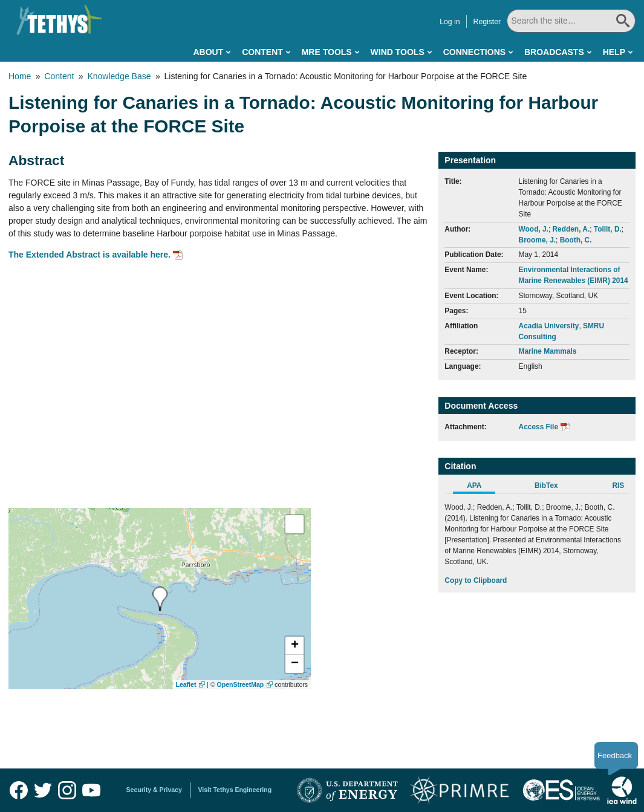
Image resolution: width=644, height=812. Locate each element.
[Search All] (572, 21)
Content (262, 52)
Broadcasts (554, 52)
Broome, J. (537, 240)
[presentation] (160, 599)
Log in (451, 22)
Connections (474, 52)
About (208, 52)
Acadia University (549, 326)
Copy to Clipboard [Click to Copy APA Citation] (476, 580)
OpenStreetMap (241, 684)
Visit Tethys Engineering (235, 790)
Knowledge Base (119, 76)
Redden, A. (571, 229)
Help (614, 52)
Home (20, 76)
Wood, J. (534, 229)
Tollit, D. (608, 229)
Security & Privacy (154, 790)
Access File (538, 427)
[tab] (480, 487)
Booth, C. (576, 240)
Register (488, 22)
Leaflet (186, 684)
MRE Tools (327, 52)
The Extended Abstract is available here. (89, 255)
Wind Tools (398, 52)
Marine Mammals (548, 351)
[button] (294, 646)
